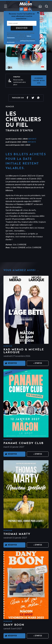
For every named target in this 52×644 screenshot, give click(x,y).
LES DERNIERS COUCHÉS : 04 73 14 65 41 (39, 81)
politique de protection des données (21, 41)
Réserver (12, 363)
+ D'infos (38, 363)
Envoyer (22, 28)
